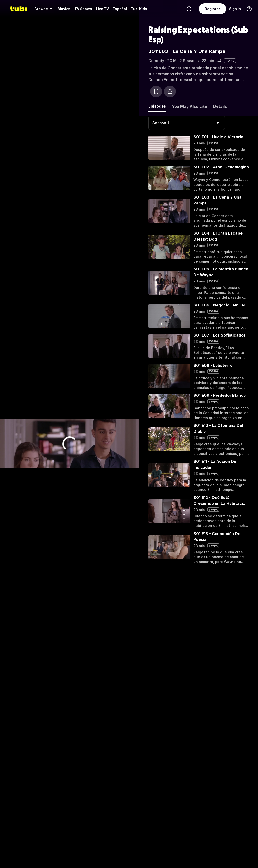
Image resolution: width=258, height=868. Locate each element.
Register (212, 9)
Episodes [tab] (157, 106)
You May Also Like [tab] (190, 106)
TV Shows (83, 9)
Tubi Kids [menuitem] (139, 9)
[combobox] (187, 123)
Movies (64, 9)
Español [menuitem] (120, 9)
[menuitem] (44, 9)
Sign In (235, 9)
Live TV (102, 9)
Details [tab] (220, 106)
